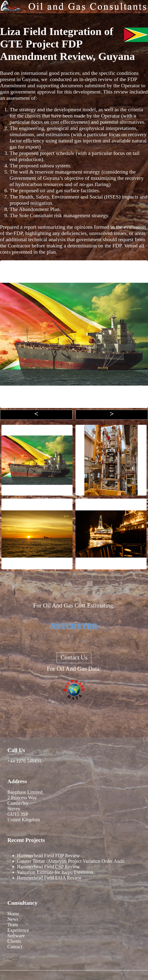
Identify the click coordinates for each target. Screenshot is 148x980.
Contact (15, 947)
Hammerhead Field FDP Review (48, 856)
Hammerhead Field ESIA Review (49, 878)
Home (13, 914)
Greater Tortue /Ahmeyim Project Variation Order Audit (71, 861)
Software (16, 936)
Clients (14, 941)
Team (13, 925)
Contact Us (74, 657)
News (13, 919)
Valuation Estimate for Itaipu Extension (55, 872)
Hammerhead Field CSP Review (48, 867)
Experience (18, 930)
